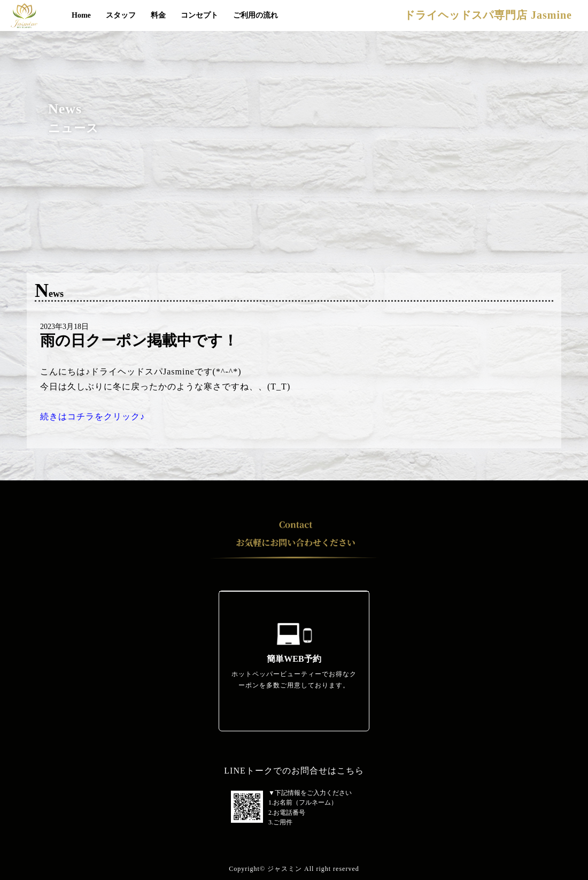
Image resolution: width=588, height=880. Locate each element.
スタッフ (121, 15)
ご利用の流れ (256, 15)
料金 (158, 15)
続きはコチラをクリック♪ (92, 416)
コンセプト (199, 15)
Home (81, 15)
